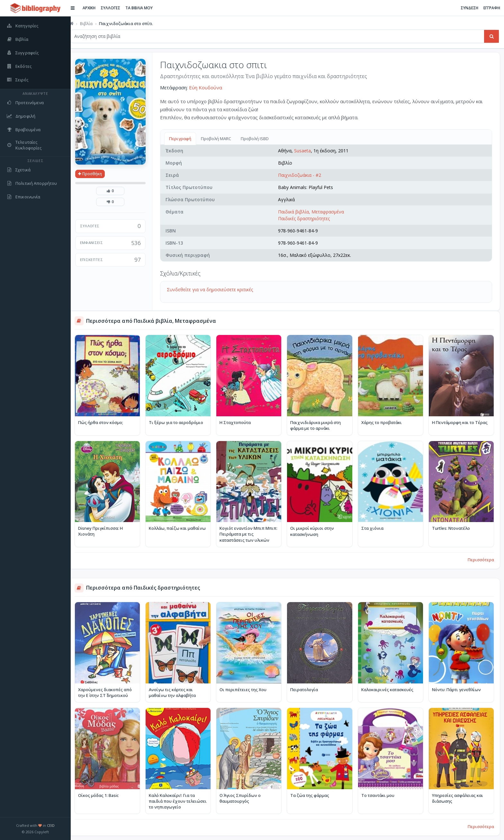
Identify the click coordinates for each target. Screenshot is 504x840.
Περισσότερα (481, 557)
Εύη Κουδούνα (212, 87)
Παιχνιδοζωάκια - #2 (304, 175)
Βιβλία (92, 23)
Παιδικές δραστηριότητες (308, 218)
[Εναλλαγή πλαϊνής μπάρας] (79, 8)
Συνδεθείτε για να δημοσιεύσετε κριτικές (216, 289)
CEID (51, 825)
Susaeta (307, 151)
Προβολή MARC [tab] (222, 139)
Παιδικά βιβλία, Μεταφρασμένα (315, 212)
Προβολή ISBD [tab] (261, 139)
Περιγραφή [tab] (186, 139)
